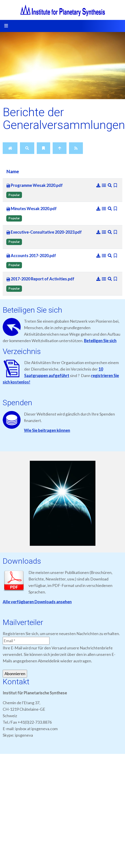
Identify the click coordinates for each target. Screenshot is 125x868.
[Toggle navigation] (6, 26)
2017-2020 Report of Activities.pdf (40, 279)
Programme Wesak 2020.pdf (34, 186)
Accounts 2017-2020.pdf (31, 256)
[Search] (27, 148)
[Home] (10, 148)
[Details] (104, 185)
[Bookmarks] (43, 148)
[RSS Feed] (76, 148)
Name (13, 171)
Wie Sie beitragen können (47, 430)
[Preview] (110, 185)
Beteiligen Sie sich (100, 341)
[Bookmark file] (115, 185)
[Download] (99, 185)
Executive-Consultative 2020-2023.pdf (44, 232)
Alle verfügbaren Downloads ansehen (37, 602)
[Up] (60, 148)
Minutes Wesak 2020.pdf (31, 209)
